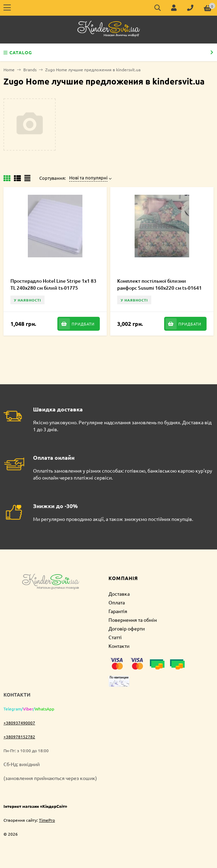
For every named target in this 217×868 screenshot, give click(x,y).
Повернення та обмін (133, 620)
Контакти (119, 646)
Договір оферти (127, 628)
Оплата (117, 602)
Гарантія (118, 611)
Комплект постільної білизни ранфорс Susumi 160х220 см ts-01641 (159, 284)
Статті (115, 637)
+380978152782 (19, 737)
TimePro (47, 820)
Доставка (119, 594)
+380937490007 (19, 723)
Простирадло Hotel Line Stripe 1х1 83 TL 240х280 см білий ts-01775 (53, 284)
